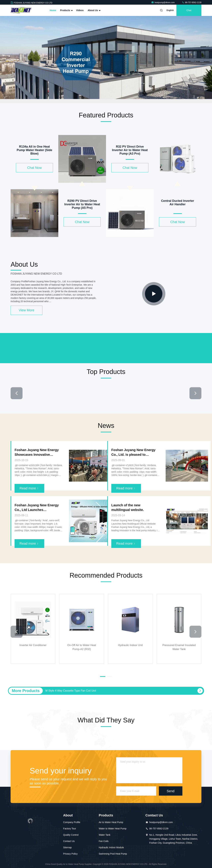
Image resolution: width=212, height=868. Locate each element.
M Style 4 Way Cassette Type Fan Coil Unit (71, 691)
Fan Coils (104, 841)
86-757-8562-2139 (192, 2)
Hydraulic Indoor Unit (130, 645)
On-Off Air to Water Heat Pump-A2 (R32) (82, 647)
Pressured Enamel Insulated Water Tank (179, 647)
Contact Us (69, 841)
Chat (189, 10)
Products (66, 10)
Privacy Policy (70, 854)
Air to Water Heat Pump (111, 822)
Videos (80, 10)
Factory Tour (70, 829)
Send (171, 791)
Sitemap (67, 847)
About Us (94, 10)
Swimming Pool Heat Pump (113, 854)
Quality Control (71, 835)
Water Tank (105, 835)
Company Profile (72, 822)
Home (53, 10)
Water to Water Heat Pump (113, 829)
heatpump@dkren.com (163, 2)
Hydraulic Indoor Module (111, 847)
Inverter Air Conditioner (33, 645)
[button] (17, 393)
